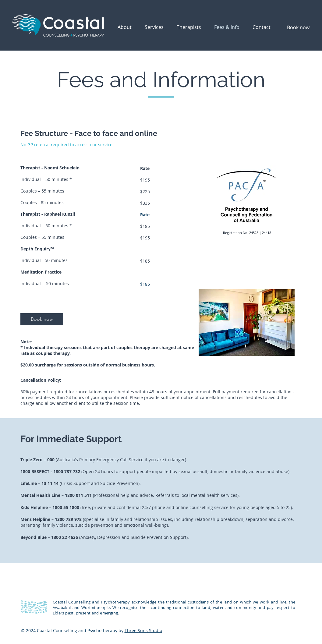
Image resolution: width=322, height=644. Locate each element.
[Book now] (298, 27)
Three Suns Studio (143, 630)
